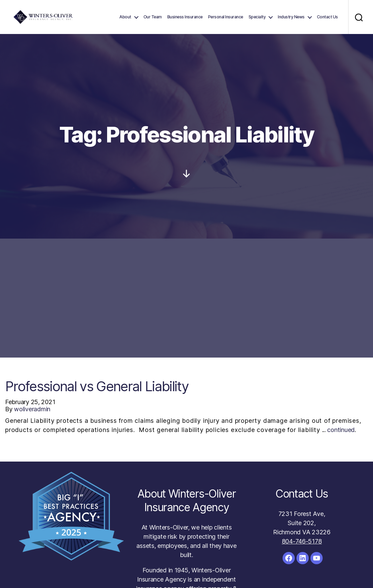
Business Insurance (185, 17)
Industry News (291, 17)
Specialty (257, 17)
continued (341, 430)
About (125, 17)
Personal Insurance (226, 17)
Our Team (153, 17)
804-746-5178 (302, 541)
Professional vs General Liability (97, 386)
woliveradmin (32, 409)
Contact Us (327, 17)
